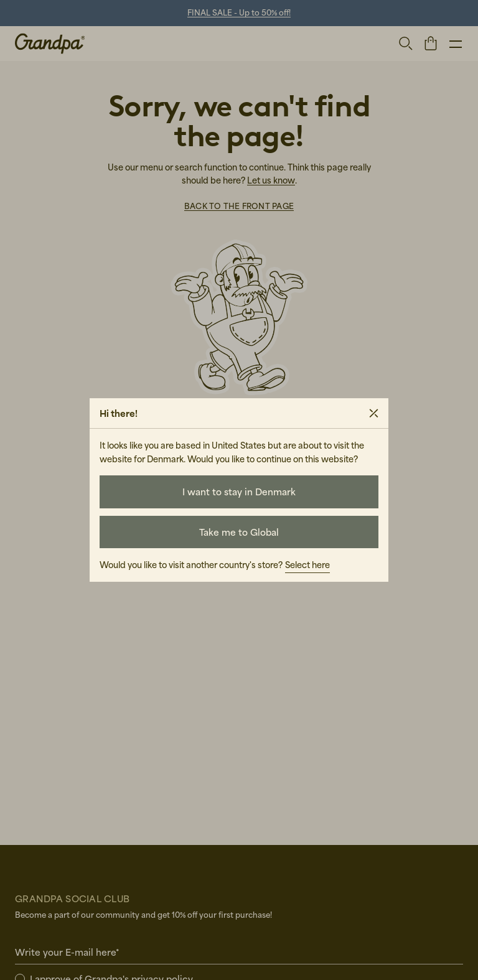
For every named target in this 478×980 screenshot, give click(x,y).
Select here (307, 565)
